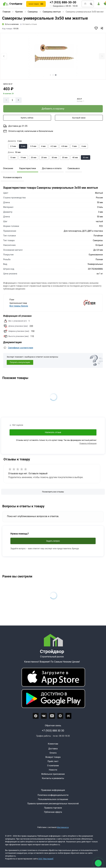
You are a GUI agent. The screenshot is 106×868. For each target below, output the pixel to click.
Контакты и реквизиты (53, 778)
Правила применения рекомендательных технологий (53, 804)
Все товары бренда (19, 306)
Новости (53, 770)
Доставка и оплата (52, 168)
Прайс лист (53, 761)
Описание (8, 168)
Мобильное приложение (53, 774)
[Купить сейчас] (27, 118)
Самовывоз (74, 168)
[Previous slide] (4, 56)
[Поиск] (91, 4)
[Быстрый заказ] (79, 118)
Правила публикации (88, 443)
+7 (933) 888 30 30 (53, 731)
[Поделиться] (102, 28)
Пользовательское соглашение (53, 799)
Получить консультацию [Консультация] (20, 362)
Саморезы (33, 12)
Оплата (53, 753)
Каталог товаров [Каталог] (34, 4)
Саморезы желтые (52, 12)
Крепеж (19, 12)
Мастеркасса (63, 827)
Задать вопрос (53, 541)
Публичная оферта (53, 812)
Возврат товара (53, 757)
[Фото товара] (53, 56)
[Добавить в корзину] (53, 109)
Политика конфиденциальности (53, 795)
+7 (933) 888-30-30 (63, 2)
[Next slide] (102, 56)
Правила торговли (53, 808)
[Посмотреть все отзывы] (53, 492)
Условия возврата (12, 177)
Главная (7, 12)
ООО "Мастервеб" (46, 859)
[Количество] (12, 100)
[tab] (50, 75)
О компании (53, 766)
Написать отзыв (53, 432)
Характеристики (27, 168)
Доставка (53, 749)
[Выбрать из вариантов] (13, 146)
